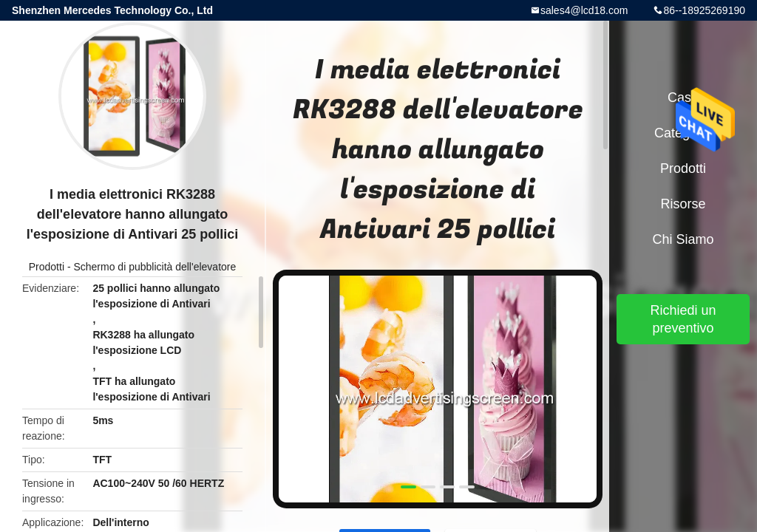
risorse (683, 204)
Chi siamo (683, 239)
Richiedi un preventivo (683, 319)
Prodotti (47, 267)
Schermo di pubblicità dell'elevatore (155, 267)
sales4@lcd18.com (584, 10)
